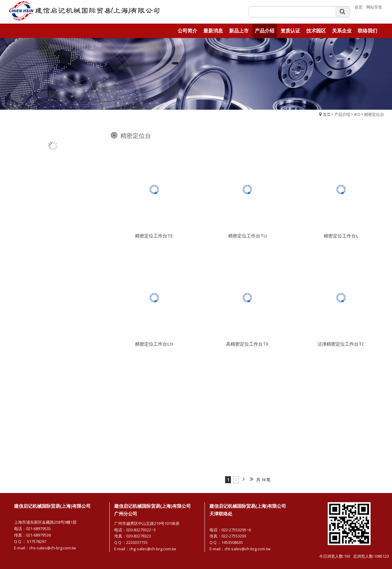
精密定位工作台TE (154, 238)
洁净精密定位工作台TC (341, 346)
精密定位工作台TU (247, 238)
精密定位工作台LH (154, 346)
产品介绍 (342, 114)
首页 (327, 114)
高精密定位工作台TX (247, 346)
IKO (357, 114)
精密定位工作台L (341, 238)
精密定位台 (374, 114)
